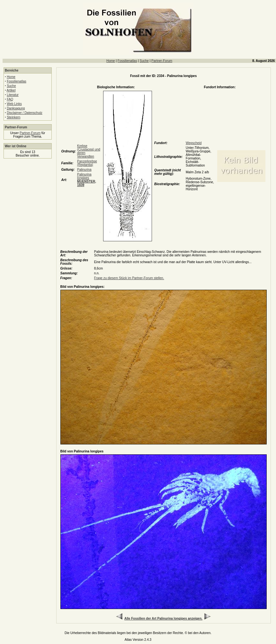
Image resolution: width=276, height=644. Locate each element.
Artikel (11, 90)
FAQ (10, 99)
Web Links (14, 104)
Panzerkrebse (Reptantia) (87, 163)
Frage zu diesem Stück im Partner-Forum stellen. (129, 278)
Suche (144, 61)
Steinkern (13, 117)
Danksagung (16, 108)
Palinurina (84, 170)
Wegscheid (194, 143)
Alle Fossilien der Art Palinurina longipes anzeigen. (163, 618)
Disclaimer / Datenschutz (25, 113)
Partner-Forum (162, 61)
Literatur (13, 95)
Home (111, 61)
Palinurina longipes (87, 180)
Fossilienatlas (127, 61)
